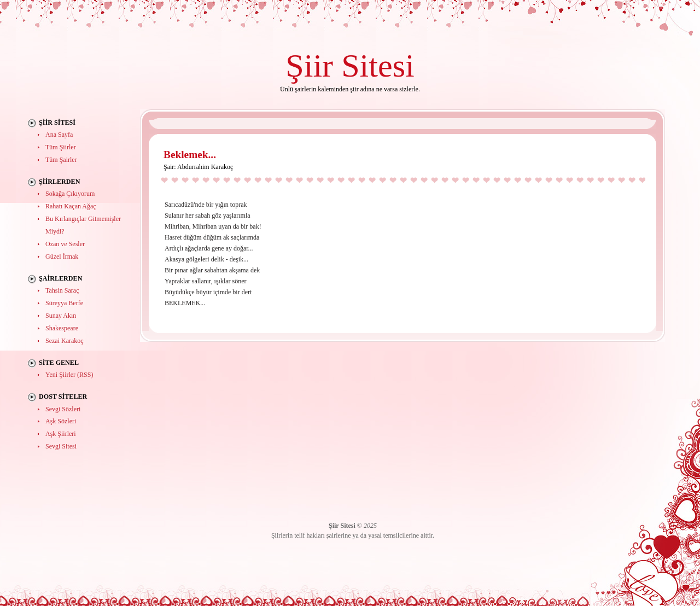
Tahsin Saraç (62, 290)
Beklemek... (190, 155)
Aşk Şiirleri (61, 434)
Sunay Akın (61, 316)
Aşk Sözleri (61, 421)
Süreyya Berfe (64, 303)
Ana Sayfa (59, 135)
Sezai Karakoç (65, 341)
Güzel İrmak (62, 257)
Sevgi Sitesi (61, 446)
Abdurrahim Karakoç (205, 167)
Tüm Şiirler (61, 147)
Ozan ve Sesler (65, 244)
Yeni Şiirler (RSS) (69, 375)
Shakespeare (62, 328)
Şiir (309, 65)
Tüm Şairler (61, 160)
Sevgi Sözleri (63, 409)
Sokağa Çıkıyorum (70, 194)
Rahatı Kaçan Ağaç (71, 206)
